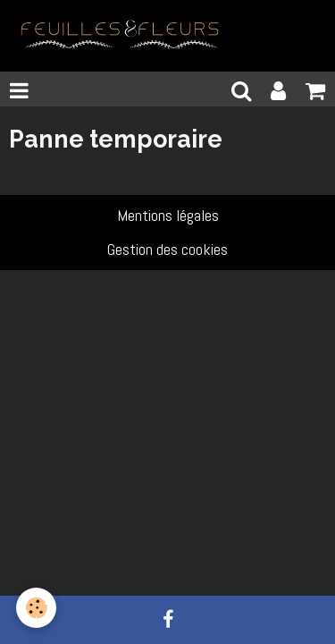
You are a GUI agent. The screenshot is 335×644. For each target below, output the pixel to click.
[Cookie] (36, 608)
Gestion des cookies (167, 249)
